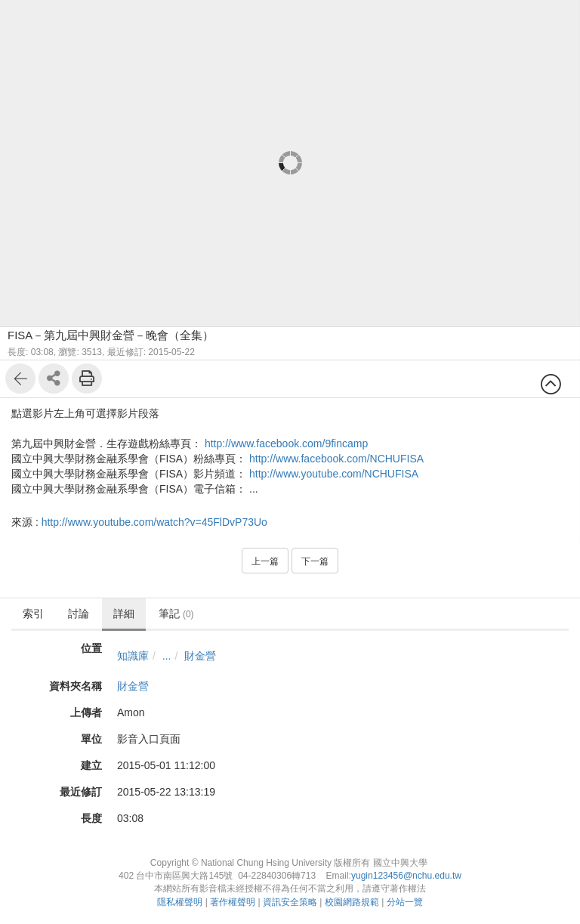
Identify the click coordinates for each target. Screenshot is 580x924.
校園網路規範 (352, 902)
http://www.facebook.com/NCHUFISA (336, 459)
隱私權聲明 (180, 902)
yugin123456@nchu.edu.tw (406, 876)
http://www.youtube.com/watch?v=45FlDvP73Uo (154, 522)
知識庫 (133, 656)
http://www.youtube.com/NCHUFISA (334, 474)
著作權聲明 (233, 902)
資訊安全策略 (290, 902)
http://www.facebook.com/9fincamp (286, 443)
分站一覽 (405, 902)
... (167, 656)
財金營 (200, 656)
